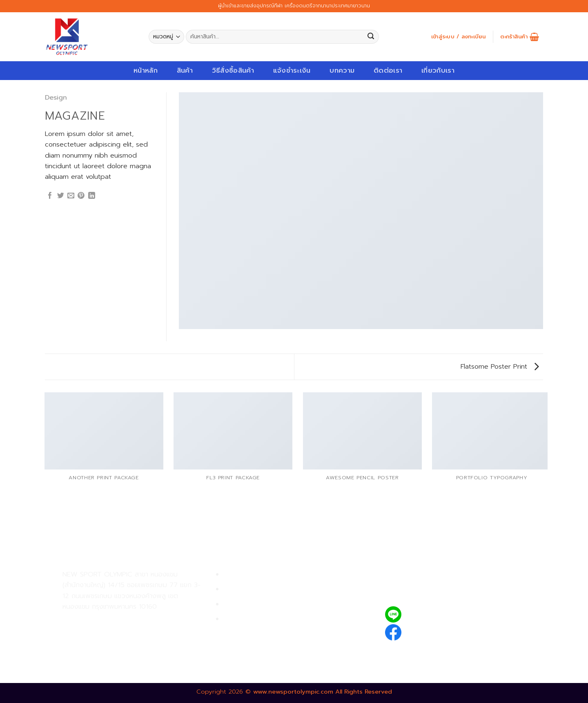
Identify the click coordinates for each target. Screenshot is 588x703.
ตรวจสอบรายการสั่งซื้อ (257, 619)
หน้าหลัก (146, 70)
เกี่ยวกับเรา (438, 70)
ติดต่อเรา (388, 70)
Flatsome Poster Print (500, 366)
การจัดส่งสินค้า (246, 604)
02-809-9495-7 (110, 620)
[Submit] (371, 37)
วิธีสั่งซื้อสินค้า (233, 70)
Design (56, 97)
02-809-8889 (106, 638)
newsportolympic (436, 631)
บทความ (342, 70)
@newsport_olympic (441, 614)
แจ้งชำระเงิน (292, 70)
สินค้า (185, 70)
